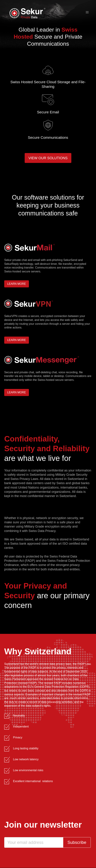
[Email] (34, 842)
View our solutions (48, 158)
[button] (87, 12)
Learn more (17, 284)
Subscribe (77, 842)
